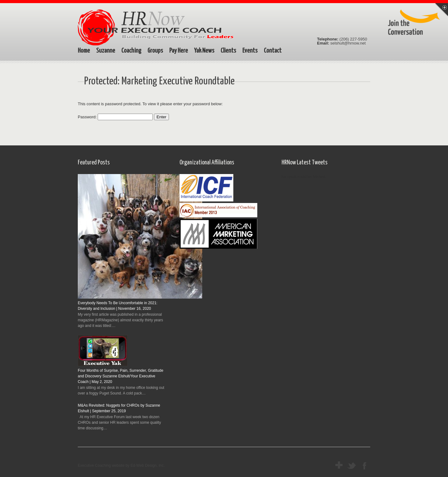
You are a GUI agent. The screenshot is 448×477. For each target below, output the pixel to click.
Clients (228, 51)
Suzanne (106, 51)
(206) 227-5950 (353, 39)
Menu (441, 10)
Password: (115, 117)
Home (84, 51)
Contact (273, 51)
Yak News (204, 51)
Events (250, 51)
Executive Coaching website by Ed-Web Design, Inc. (121, 465)
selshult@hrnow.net (348, 43)
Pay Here (179, 51)
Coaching (131, 51)
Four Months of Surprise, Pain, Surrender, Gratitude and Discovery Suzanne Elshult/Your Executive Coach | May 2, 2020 (121, 376)
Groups (155, 51)
